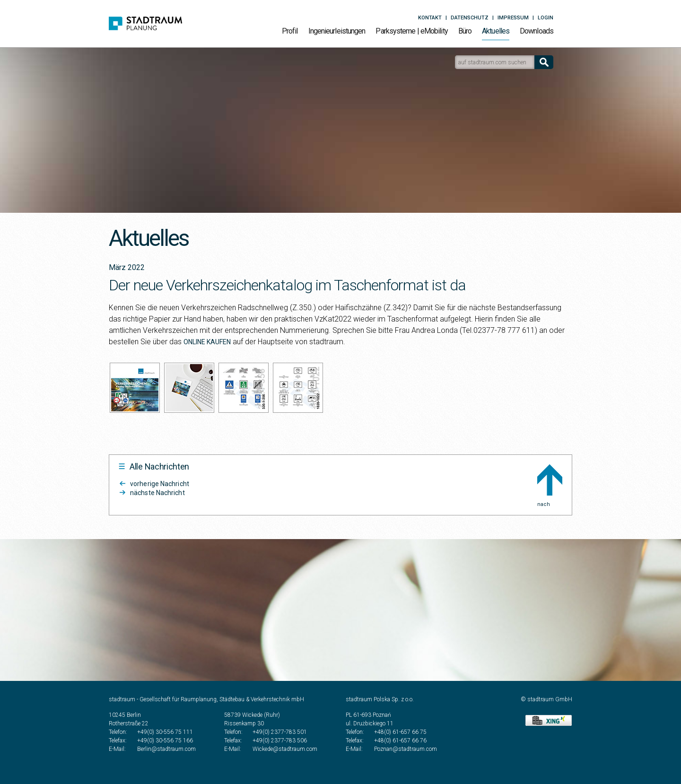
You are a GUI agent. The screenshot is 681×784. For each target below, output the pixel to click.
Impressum (513, 18)
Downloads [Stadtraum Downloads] (537, 31)
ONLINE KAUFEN (207, 342)
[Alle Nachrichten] (154, 467)
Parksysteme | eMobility (411, 31)
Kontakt (430, 18)
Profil (290, 31)
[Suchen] (544, 62)
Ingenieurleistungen (337, 31)
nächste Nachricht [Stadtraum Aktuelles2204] (157, 493)
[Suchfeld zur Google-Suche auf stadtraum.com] (495, 62)
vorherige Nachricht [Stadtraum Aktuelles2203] (160, 484)
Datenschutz (470, 18)
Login (546, 18)
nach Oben (550, 480)
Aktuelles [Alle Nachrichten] (496, 31)
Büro (465, 31)
